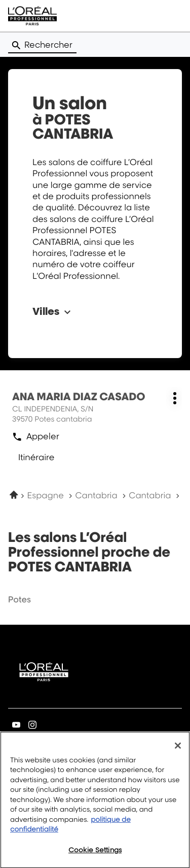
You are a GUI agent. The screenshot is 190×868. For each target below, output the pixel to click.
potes (20, 599)
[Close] (178, 751)
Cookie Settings (95, 855)
